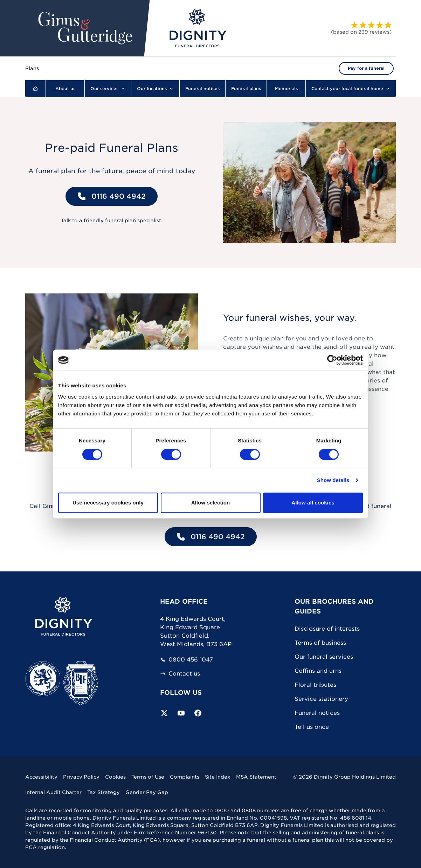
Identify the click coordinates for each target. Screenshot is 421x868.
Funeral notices (317, 713)
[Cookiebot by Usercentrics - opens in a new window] (332, 360)
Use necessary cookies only (108, 503)
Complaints (185, 777)
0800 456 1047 (187, 660)
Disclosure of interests (327, 629)
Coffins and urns (318, 671)
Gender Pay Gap (147, 792)
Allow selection (211, 503)
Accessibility (41, 777)
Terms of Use (148, 777)
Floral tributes (315, 685)
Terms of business (320, 643)
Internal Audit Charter (53, 792)
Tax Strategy (103, 792)
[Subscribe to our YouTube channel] (181, 713)
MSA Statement (256, 777)
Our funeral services (324, 657)
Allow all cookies (313, 503)
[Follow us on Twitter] (164, 713)
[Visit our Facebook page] (198, 713)
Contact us (180, 674)
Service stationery (321, 699)
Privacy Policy (81, 777)
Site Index (218, 777)
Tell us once (312, 727)
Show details (333, 480)
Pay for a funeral (366, 68)
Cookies (115, 777)
